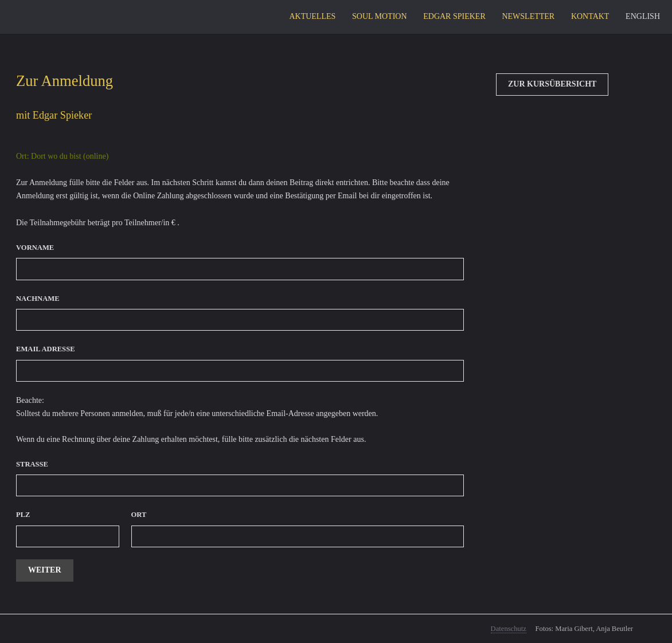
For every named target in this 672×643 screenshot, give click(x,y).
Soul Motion (380, 16)
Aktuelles (312, 16)
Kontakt (590, 16)
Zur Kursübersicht (552, 84)
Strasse (32, 464)
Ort (139, 515)
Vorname (35, 248)
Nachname (38, 299)
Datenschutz (509, 629)
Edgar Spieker (454, 16)
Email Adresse (46, 349)
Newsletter (528, 16)
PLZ (23, 515)
